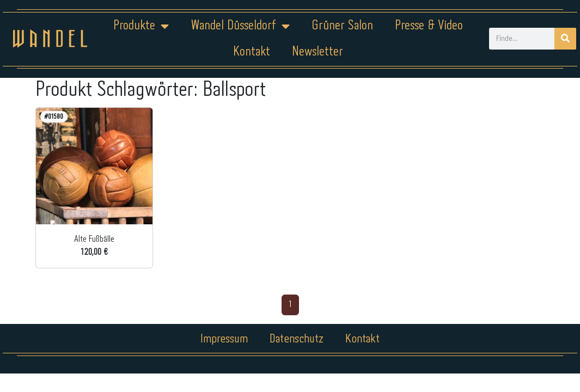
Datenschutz (297, 339)
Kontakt (252, 52)
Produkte (141, 26)
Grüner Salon (342, 26)
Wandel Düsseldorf (240, 26)
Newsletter (318, 52)
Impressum (224, 339)
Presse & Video (429, 26)
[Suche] (565, 39)
